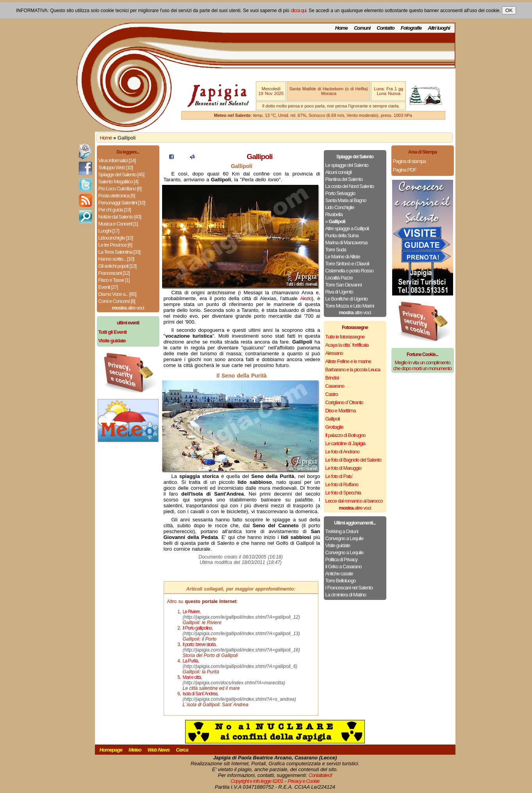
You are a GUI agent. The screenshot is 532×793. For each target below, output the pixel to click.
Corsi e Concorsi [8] (117, 301)
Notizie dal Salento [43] (120, 217)
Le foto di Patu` (339, 476)
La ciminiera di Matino (346, 595)
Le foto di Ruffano (342, 484)
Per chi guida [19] (115, 210)
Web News (159, 750)
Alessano (334, 353)
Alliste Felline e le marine (348, 361)
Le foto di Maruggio (343, 468)
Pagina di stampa (409, 161)
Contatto (385, 28)
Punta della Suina (342, 235)
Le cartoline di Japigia (345, 443)
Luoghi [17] (109, 231)
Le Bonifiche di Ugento (347, 299)
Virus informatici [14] (117, 160)
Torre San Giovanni (344, 285)
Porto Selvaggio (340, 193)
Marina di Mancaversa (346, 243)
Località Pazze (339, 278)
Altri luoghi (439, 28)
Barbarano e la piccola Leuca (353, 370)
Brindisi (332, 378)
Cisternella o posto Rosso (349, 271)
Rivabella (334, 214)
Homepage (111, 750)
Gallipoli (333, 419)
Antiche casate (339, 574)
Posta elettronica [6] (117, 196)
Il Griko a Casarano (344, 567)
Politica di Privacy (342, 559)
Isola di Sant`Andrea (200, 694)
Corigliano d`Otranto (344, 402)
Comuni (362, 28)
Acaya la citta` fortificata (347, 345)
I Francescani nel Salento (349, 588)
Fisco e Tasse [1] (114, 280)
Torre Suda (336, 250)
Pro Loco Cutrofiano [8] (120, 189)
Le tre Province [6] (115, 245)
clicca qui (298, 11)
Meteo (135, 750)
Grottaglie (334, 427)
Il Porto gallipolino (197, 628)
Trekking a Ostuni (342, 531)
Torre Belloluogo (341, 581)
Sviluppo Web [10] (116, 167)
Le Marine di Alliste (343, 257)
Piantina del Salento (344, 179)
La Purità (190, 661)
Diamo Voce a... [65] (117, 294)
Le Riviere (191, 612)
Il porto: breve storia (199, 644)
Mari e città (192, 677)
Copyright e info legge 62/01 (257, 781)
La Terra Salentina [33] (120, 252)
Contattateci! (320, 775)
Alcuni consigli (338, 172)
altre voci (128, 308)
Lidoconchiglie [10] (116, 238)
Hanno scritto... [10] (116, 259)
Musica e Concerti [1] (118, 224)
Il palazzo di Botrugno (345, 435)
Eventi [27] (108, 287)
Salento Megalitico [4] (118, 182)
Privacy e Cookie (303, 781)
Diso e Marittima (341, 411)
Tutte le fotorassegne (345, 337)
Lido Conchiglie (340, 207)
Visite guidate (338, 545)
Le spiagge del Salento (347, 165)
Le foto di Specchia (343, 493)
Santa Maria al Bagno (346, 200)
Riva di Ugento (339, 292)
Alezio (306, 298)
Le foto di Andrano (343, 452)
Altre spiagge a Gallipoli (347, 228)
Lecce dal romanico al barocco (354, 501)
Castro (332, 394)
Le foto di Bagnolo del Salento (353, 460)
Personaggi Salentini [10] (122, 203)
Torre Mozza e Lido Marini (350, 306)
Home (341, 28)
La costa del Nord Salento (350, 186)
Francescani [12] (114, 273)
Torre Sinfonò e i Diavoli (347, 264)
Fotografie (411, 28)
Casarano (335, 386)
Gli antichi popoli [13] (118, 266)
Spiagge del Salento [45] (121, 175)
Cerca (182, 750)
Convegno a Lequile (345, 538)
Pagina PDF (405, 170)
